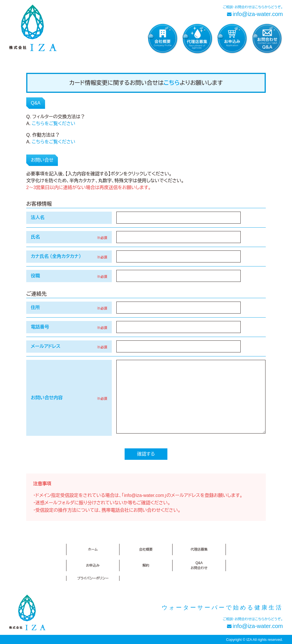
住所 (35, 307)
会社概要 (146, 549)
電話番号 (40, 327)
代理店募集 (199, 549)
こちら (172, 83)
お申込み (93, 565)
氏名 (35, 237)
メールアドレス (46, 346)
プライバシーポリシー (93, 578)
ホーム (93, 549)
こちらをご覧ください (54, 124)
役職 (35, 276)
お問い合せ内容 (47, 398)
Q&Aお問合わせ (199, 565)
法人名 (38, 217)
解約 (146, 565)
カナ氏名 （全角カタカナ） (56, 256)
